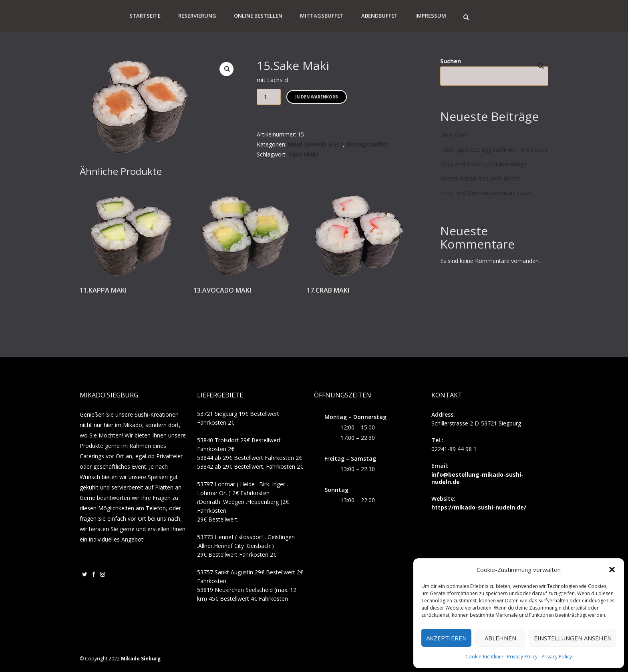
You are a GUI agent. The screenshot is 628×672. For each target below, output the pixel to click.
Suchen (451, 61)
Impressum (431, 16)
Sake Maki (303, 154)
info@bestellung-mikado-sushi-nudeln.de (477, 478)
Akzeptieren (446, 638)
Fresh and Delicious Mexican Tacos (486, 193)
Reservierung (197, 16)
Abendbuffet (379, 16)
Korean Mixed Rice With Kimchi (480, 178)
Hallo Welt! (454, 135)
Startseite (145, 16)
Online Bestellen (258, 16)
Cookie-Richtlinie (484, 657)
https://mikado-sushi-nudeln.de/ (479, 507)
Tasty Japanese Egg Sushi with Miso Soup (494, 149)
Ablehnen (500, 638)
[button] (612, 570)
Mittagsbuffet (322, 16)
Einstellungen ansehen (573, 638)
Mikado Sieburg (141, 659)
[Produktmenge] (269, 97)
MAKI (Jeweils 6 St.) (315, 144)
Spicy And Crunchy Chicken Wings (483, 164)
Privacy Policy (522, 657)
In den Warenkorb (317, 97)
